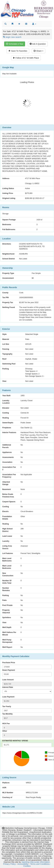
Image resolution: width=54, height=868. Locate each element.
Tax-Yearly (7, 706)
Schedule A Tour (15, 44)
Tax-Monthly (7, 714)
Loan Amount (8, 680)
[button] (34, 24)
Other (5, 731)
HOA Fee (6, 724)
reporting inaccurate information (36, 862)
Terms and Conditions (40, 864)
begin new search (14, 37)
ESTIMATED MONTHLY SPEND (15, 741)
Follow (26, 58)
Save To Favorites (18, 51)
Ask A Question (38, 44)
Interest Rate (8, 687)
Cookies (27, 866)
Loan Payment (8, 697)
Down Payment (9, 670)
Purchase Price (9, 663)
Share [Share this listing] (39, 51)
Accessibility (23, 864)
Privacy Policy (9, 864)
